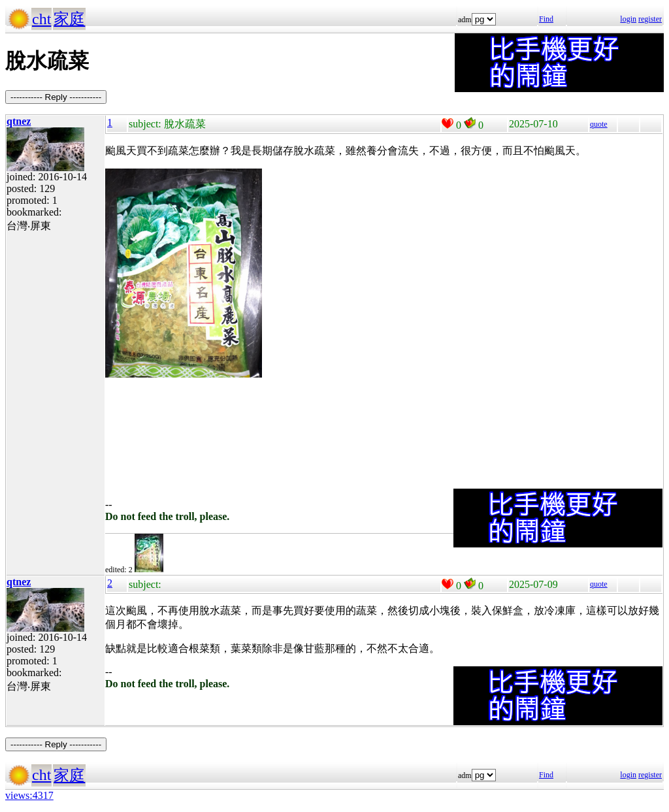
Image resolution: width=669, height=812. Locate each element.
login (628, 19)
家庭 (69, 19)
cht (41, 19)
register (650, 19)
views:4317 (29, 795)
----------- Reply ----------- (56, 97)
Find (546, 19)
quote (599, 124)
